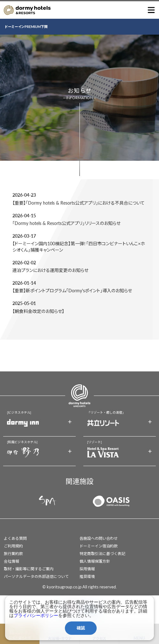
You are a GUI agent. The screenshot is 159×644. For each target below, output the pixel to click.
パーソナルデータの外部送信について (36, 576)
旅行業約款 (13, 554)
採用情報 (87, 569)
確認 (81, 628)
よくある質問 (15, 538)
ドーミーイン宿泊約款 (99, 546)
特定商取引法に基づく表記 (102, 554)
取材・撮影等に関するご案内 (29, 569)
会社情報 (11, 561)
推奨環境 (87, 576)
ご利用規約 (13, 546)
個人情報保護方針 (95, 561)
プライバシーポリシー (36, 615)
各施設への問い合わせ (99, 538)
